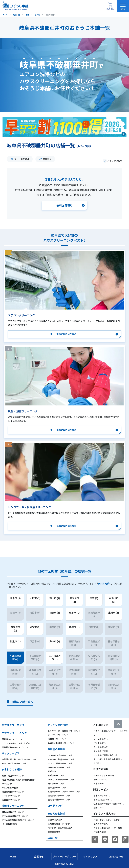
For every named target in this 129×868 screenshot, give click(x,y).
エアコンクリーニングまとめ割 (16, 743)
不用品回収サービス (103, 799)
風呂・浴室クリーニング (13, 776)
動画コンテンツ (101, 779)
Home (13, 856)
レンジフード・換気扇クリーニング (64, 731)
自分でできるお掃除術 (104, 775)
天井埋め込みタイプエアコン (15, 747)
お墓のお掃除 (54, 832)
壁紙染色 (52, 771)
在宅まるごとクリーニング (14, 763)
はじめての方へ (101, 739)
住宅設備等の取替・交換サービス (109, 803)
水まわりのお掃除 (12, 769)
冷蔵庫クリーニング (57, 739)
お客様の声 (99, 783)
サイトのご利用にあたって (106, 755)
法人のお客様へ (101, 824)
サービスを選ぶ (22, 159)
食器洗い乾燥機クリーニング (61, 743)
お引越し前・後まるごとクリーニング (19, 759)
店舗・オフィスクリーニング (107, 820)
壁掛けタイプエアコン (12, 739)
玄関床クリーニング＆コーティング (64, 791)
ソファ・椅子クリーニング (60, 763)
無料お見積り (105, 583)
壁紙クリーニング (56, 775)
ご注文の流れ (100, 743)
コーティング (55, 805)
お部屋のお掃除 (56, 749)
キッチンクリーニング (58, 735)
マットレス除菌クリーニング (61, 759)
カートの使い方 (101, 747)
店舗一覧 (53, 838)
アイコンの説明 (115, 161)
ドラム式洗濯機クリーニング (15, 816)
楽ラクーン (99, 807)
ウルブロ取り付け (10, 788)
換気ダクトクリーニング (59, 795)
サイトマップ (90, 856)
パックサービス (10, 753)
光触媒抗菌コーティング (59, 824)
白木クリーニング (56, 783)
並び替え (47, 159)
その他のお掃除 (56, 814)
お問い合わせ (116, 856)
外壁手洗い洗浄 (55, 820)
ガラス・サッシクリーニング (61, 779)
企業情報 (39, 856)
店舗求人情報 (100, 832)
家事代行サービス (102, 795)
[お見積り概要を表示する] (110, 6)
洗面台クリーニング (11, 800)
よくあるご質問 (101, 751)
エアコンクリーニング (14, 733)
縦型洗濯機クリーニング (13, 812)
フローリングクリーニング (60, 755)
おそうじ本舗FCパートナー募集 (108, 828)
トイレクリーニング (11, 796)
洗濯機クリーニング (13, 806)
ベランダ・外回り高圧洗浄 (60, 828)
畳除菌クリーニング (57, 787)
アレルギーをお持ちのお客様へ (108, 759)
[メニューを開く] (123, 6)
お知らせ (98, 763)
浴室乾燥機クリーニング (13, 792)
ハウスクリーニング (13, 725)
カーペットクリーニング (59, 767)
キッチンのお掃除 (58, 725)
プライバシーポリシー (64, 856)
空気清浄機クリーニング (59, 799)
